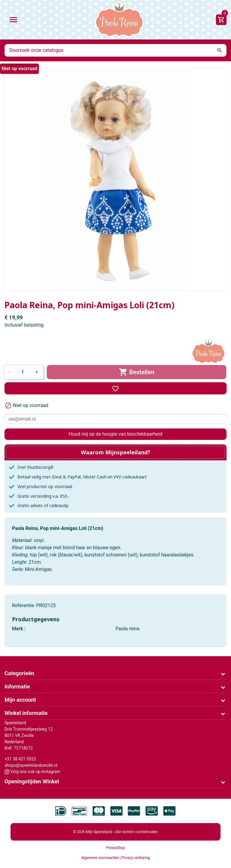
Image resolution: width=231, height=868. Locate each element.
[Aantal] (23, 372)
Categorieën (19, 673)
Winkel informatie (26, 713)
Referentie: (23, 605)
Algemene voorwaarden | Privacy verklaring (116, 858)
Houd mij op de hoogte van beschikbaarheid (115, 434)
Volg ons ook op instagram (32, 772)
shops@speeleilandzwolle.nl (31, 765)
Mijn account (20, 700)
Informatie (17, 686)
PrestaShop (115, 848)
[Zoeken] (115, 50)
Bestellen (137, 372)
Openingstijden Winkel (32, 781)
